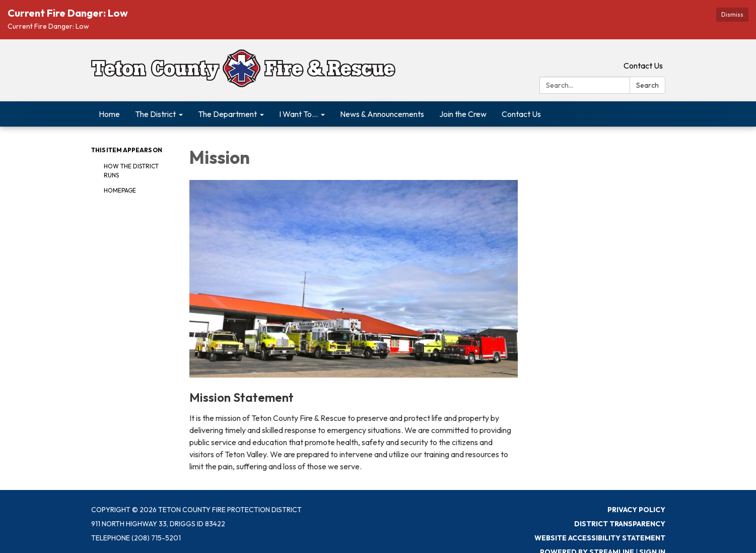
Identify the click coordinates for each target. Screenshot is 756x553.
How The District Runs (131, 171)
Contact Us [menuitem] (521, 114)
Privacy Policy (636, 510)
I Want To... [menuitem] (298, 114)
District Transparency (620, 524)
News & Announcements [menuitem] (382, 114)
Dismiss (732, 14)
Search (647, 85)
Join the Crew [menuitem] (463, 114)
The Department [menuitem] (227, 114)
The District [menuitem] (155, 114)
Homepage (120, 190)
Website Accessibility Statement (600, 538)
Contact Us (643, 66)
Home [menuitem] (109, 114)
